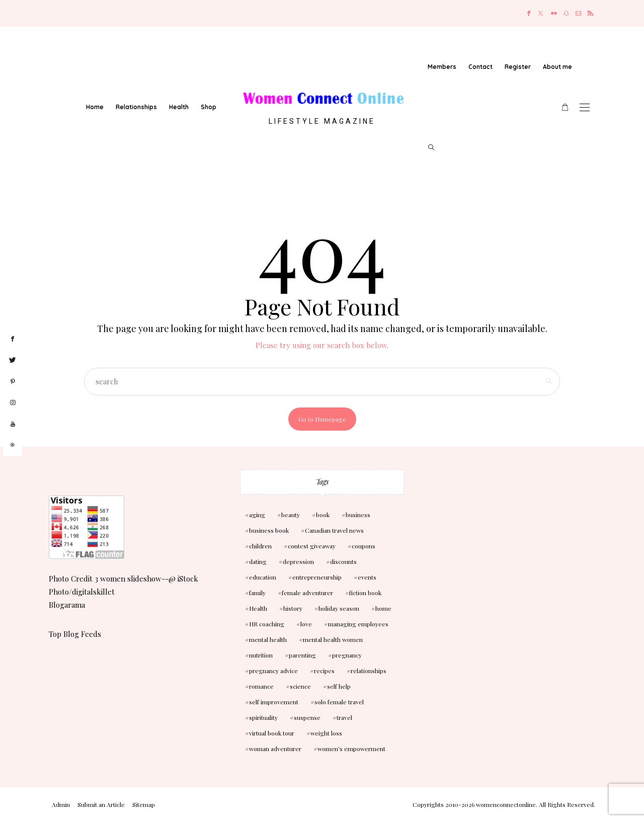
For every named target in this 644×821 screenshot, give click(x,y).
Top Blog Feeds (75, 634)
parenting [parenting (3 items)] (302, 655)
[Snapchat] (566, 13)
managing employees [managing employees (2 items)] (358, 624)
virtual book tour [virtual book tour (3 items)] (272, 733)
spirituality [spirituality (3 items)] (263, 717)
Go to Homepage (322, 419)
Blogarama (67, 605)
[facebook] (13, 339)
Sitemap (144, 804)
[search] (431, 147)
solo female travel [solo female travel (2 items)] (339, 702)
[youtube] (13, 424)
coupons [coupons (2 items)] (364, 546)
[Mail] (578, 13)
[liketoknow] (13, 445)
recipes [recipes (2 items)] (324, 671)
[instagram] (13, 403)
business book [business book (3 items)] (269, 530)
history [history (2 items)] (293, 608)
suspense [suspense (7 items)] (307, 717)
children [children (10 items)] (260, 546)
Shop (209, 107)
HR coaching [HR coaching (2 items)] (267, 624)
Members (442, 67)
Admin (61, 804)
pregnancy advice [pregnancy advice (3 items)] (273, 671)
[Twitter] (541, 13)
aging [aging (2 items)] (257, 515)
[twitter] (13, 360)
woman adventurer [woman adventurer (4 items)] (275, 749)
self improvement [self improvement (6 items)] (274, 702)
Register (518, 67)
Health (179, 107)
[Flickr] (554, 13)
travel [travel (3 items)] (344, 717)
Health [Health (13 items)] (258, 608)
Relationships (136, 107)
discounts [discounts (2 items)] (343, 561)
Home (95, 107)
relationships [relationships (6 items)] (369, 671)
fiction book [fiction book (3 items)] (365, 593)
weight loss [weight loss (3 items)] (326, 733)
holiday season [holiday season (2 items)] (339, 608)
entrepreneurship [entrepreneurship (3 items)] (317, 577)
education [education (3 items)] (263, 577)
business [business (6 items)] (358, 515)
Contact (480, 67)
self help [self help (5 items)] (339, 686)
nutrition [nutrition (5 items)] (261, 655)
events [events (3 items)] (367, 577)
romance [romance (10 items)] (261, 686)
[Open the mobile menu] (585, 107)
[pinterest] (13, 382)
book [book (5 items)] (323, 515)
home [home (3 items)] (383, 608)
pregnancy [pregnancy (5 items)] (347, 655)
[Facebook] (529, 13)
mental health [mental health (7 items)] (268, 639)
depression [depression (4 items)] (298, 561)
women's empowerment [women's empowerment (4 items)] (351, 749)
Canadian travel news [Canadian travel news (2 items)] (334, 530)
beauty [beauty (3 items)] (291, 515)
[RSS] (590, 13)
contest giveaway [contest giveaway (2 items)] (312, 546)
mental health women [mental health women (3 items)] (333, 639)
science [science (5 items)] (300, 686)
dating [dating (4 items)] (258, 561)
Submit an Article (101, 804)
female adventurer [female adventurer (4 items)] (307, 593)
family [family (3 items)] (257, 593)
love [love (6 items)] (306, 624)
